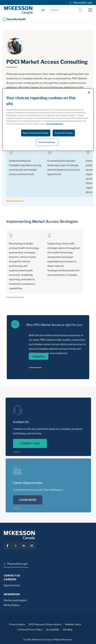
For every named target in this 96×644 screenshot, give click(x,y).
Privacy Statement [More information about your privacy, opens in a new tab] (55, 124)
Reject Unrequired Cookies (36, 133)
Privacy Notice (17, 624)
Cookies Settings (47, 142)
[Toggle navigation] (90, 10)
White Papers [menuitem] (12, 605)
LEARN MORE (28, 500)
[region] (48, 120)
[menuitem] (81, 2)
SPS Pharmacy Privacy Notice (45, 624)
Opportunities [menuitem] (12, 585)
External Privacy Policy (30, 629)
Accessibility (53, 629)
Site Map (68, 629)
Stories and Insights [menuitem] (15, 600)
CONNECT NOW (30, 443)
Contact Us (38, 356)
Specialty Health (14, 19)
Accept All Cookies (64, 133)
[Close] (89, 92)
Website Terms (73, 624)
